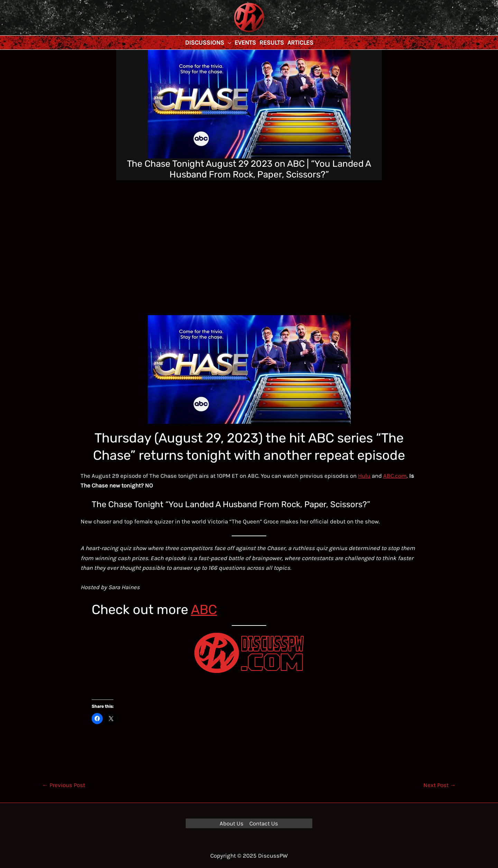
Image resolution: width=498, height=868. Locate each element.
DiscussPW (236, 33)
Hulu (364, 476)
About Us (232, 823)
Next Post (440, 785)
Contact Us (264, 823)
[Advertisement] (249, 232)
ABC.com (395, 476)
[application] (228, 43)
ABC (204, 610)
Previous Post (64, 785)
